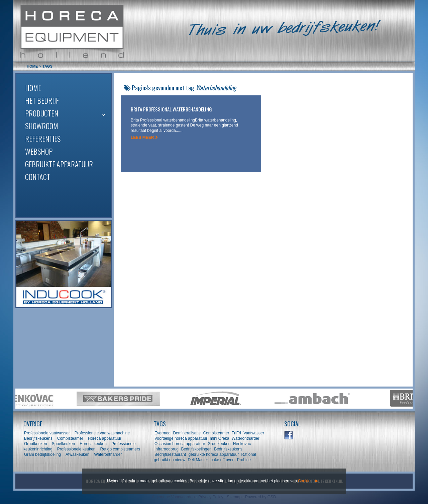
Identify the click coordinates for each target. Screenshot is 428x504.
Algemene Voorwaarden (173, 497)
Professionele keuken (76, 449)
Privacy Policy (211, 497)
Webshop (39, 151)
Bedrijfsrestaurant (170, 454)
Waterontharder (108, 454)
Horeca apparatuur (105, 438)
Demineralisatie (187, 433)
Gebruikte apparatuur (59, 164)
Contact (38, 177)
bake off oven (222, 460)
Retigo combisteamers (120, 449)
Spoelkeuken (63, 444)
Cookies (305, 481)
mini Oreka (219, 438)
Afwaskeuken (77, 454)
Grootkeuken (36, 444)
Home (33, 88)
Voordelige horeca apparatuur (181, 438)
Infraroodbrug (167, 449)
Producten (42, 113)
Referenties (43, 139)
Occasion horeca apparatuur (180, 444)
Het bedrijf (42, 100)
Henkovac (242, 444)
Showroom (42, 126)
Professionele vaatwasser (47, 433)
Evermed (163, 433)
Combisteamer (70, 438)
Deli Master (198, 460)
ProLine (244, 460)
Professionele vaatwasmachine (102, 433)
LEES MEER (144, 138)
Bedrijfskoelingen (196, 449)
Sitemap (234, 497)
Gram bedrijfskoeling (42, 454)
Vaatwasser (254, 433)
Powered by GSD (261, 497)
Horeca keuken (93, 444)
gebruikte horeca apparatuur (213, 454)
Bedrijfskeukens (39, 438)
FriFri (236, 433)
